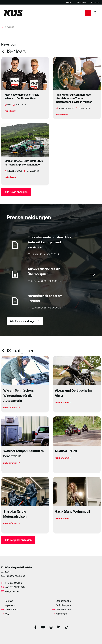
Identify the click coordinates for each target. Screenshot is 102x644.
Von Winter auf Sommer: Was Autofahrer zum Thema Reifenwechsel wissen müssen (74, 98)
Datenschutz (81, 2)
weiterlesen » (11, 111)
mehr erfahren (12, 408)
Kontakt (69, 2)
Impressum (95, 2)
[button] (88, 13)
